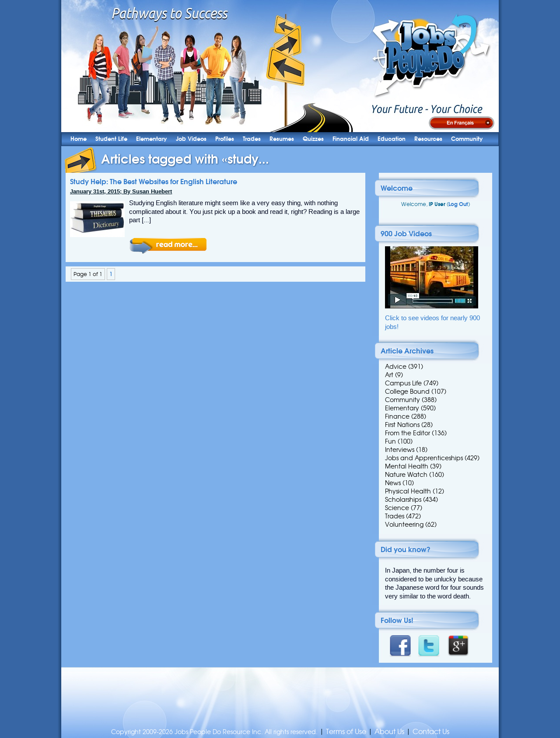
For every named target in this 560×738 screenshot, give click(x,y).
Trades (252, 139)
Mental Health (407, 466)
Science (397, 508)
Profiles (225, 139)
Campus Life (403, 383)
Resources (428, 139)
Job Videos (191, 139)
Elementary (152, 139)
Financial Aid (351, 139)
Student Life (111, 139)
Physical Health (408, 491)
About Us (389, 732)
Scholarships (403, 500)
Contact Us (431, 732)
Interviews (400, 450)
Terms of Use (346, 732)
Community (467, 139)
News (393, 483)
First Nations (402, 425)
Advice (396, 367)
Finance (397, 416)
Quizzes (313, 139)
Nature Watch (406, 475)
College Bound (407, 392)
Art (389, 375)
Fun (390, 441)
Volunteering (404, 525)
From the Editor (408, 433)
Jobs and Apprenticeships (424, 458)
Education (392, 139)
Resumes (282, 139)
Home (79, 139)
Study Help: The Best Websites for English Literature (154, 182)
